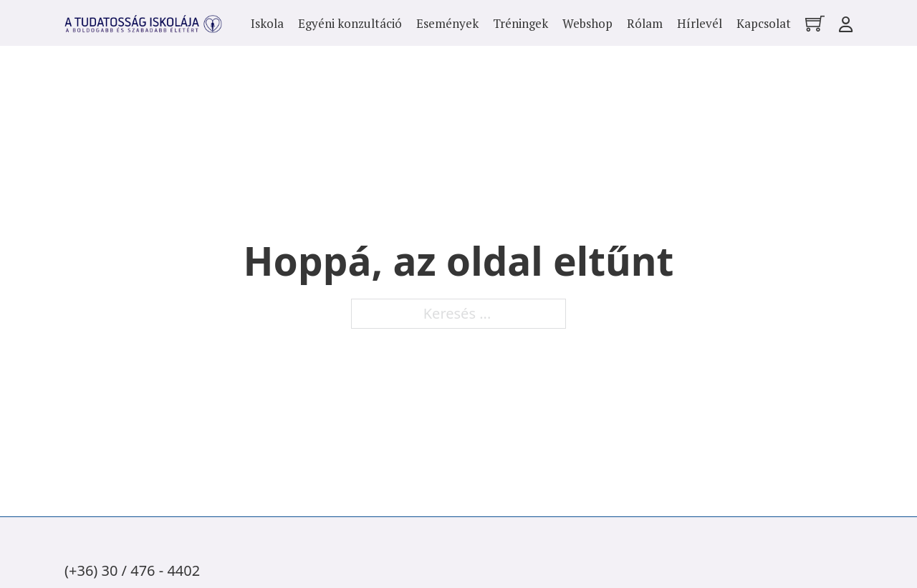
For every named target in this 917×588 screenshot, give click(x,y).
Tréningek (520, 23)
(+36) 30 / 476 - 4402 (132, 570)
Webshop (587, 23)
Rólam (645, 23)
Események (447, 23)
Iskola (267, 23)
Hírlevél (700, 23)
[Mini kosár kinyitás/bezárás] (815, 23)
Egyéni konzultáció (350, 23)
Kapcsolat (764, 23)
